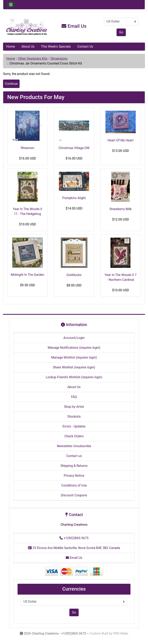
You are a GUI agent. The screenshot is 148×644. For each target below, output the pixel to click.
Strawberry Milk (120, 209)
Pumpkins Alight (74, 198)
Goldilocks (74, 275)
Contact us (74, 456)
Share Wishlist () (74, 367)
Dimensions (59, 59)
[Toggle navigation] (11, 5)
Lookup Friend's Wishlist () (74, 377)
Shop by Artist (74, 407)
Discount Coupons (74, 495)
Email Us (74, 26)
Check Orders (74, 436)
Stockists (74, 417)
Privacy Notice (74, 476)
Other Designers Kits (33, 59)
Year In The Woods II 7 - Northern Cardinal (120, 277)
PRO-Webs (121, 633)
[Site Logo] (27, 27)
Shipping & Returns (74, 466)
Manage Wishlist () (74, 357)
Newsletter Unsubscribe (74, 446)
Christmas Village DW (74, 148)
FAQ (74, 397)
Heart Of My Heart (120, 140)
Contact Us (85, 47)
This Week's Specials (56, 47)
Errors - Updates (74, 426)
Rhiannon (28, 148)
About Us (28, 47)
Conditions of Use (74, 485)
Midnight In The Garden (28, 275)
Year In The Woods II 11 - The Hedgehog (28, 211)
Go (121, 32)
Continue (11, 84)
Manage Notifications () (74, 348)
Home (11, 47)
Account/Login (74, 338)
